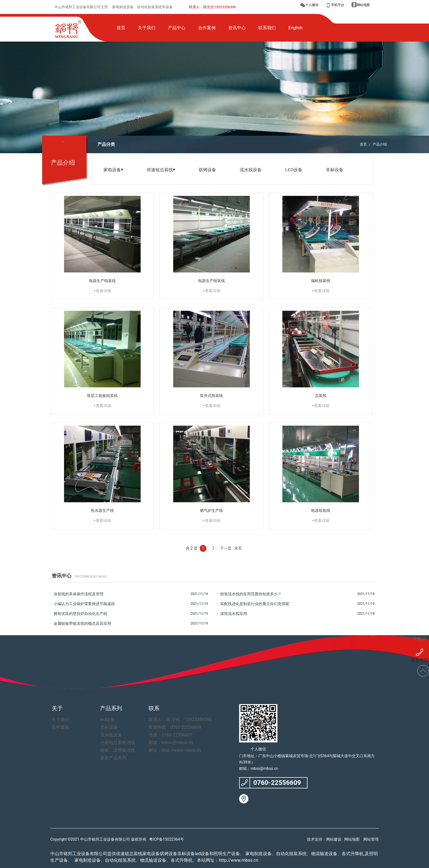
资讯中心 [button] (237, 28)
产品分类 (106, 144)
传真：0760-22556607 (166, 735)
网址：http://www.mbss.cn (170, 750)
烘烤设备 (207, 170)
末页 (238, 548)
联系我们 (267, 28)
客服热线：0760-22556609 (170, 727)
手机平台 (338, 5)
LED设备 (294, 170)
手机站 (420, 632)
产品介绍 (380, 144)
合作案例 (207, 28)
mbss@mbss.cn (264, 768)
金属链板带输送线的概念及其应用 (82, 623)
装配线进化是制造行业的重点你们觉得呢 (255, 604)
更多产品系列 (111, 758)
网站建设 (334, 839)
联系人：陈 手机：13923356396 (174, 720)
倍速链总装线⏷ (161, 170)
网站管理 (371, 839)
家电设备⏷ (113, 170)
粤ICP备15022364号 (166, 839)
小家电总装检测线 (114, 743)
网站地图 (363, 5)
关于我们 (147, 28)
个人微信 (312, 5)
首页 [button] (121, 28)
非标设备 (335, 170)
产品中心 (177, 28)
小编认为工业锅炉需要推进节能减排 (84, 604)
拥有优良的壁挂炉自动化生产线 (80, 614)
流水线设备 (251, 170)
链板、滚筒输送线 (114, 750)
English (295, 28)
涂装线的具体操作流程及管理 (79, 594)
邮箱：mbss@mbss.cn (167, 743)
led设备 (106, 720)
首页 (363, 144)
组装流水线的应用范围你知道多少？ (251, 594)
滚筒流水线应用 (234, 614)
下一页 (226, 548)
